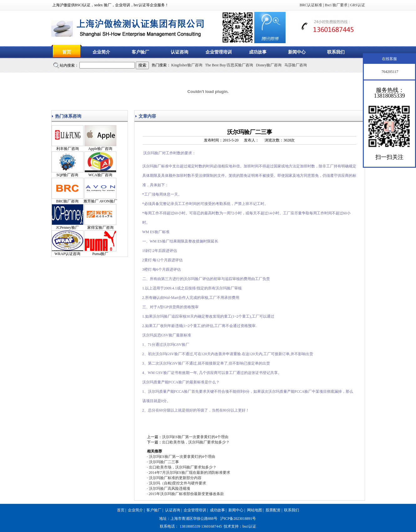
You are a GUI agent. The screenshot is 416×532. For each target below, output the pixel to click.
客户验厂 (140, 52)
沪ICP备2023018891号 (238, 519)
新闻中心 (297, 52)
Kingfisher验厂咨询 (187, 65)
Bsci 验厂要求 (336, 5)
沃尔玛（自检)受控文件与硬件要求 (178, 483)
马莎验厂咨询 (296, 65)
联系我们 (336, 52)
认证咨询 (180, 52)
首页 (67, 52)
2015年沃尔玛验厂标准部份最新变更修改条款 (186, 494)
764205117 (390, 72)
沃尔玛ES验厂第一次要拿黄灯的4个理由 (195, 437)
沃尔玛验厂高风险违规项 (170, 489)
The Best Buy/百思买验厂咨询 (229, 65)
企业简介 (101, 52)
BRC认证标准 (311, 5)
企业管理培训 (219, 52)
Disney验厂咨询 (269, 65)
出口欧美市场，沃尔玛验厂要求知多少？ (196, 442)
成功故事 (258, 52)
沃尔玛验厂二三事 (164, 462)
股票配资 (273, 510)
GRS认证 (357, 5)
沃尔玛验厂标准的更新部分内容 (175, 478)
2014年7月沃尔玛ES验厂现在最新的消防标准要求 (190, 473)
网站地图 (255, 510)
